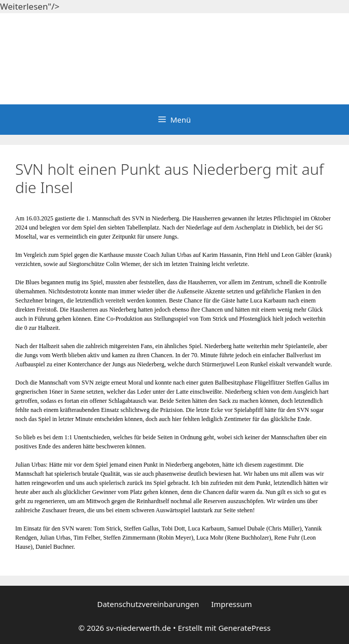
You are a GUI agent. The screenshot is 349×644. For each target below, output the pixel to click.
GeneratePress (244, 628)
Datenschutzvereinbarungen (148, 604)
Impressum (231, 604)
